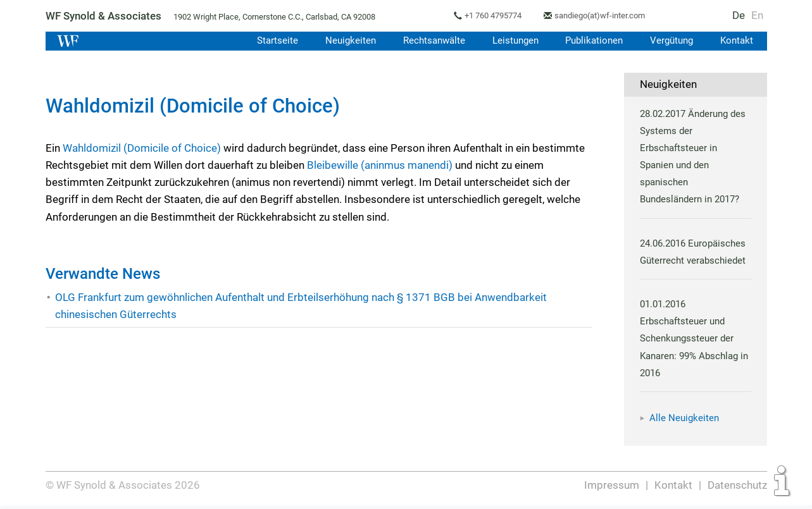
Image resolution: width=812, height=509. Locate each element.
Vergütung (671, 40)
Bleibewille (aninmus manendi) (380, 165)
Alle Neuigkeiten (684, 418)
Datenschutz (737, 485)
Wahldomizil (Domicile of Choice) (142, 148)
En (757, 15)
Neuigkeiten (345, 40)
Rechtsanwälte (429, 40)
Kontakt (736, 40)
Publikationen (592, 40)
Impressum (612, 485)
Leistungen (512, 40)
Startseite (272, 40)
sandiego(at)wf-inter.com (605, 15)
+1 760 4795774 (496, 15)
